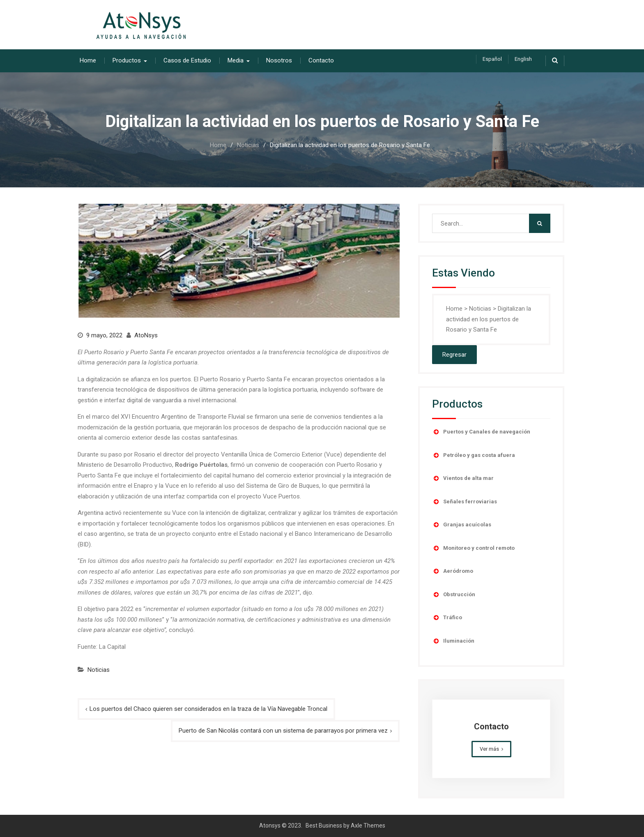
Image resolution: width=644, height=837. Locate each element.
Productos (127, 60)
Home (88, 60)
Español (492, 59)
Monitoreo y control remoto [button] (473, 548)
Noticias (99, 670)
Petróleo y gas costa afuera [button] (474, 455)
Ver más (489, 749)
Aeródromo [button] (453, 571)
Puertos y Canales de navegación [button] (481, 432)
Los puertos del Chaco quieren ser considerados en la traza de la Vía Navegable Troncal (208, 708)
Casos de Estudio (187, 60)
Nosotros (279, 60)
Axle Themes (368, 825)
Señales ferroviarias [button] (465, 502)
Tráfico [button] (447, 618)
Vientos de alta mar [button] (463, 478)
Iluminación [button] (453, 641)
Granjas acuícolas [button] (462, 525)
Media (236, 60)
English (523, 59)
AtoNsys (146, 335)
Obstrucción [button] (454, 595)
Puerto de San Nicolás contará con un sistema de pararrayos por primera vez (283, 731)
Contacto (321, 60)
